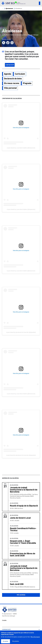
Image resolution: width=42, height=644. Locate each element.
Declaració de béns (13, 79)
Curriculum (20, 74)
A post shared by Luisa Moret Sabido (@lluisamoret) (21, 148)
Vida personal (10, 88)
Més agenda (21, 595)
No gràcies (16, 641)
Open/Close (40, 3)
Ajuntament (9, 9)
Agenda (8, 74)
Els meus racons (12, 83)
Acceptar (6, 641)
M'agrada (27, 83)
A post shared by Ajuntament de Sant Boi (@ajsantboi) (21, 332)
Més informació (35, 637)
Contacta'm (10, 65)
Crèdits (4, 620)
